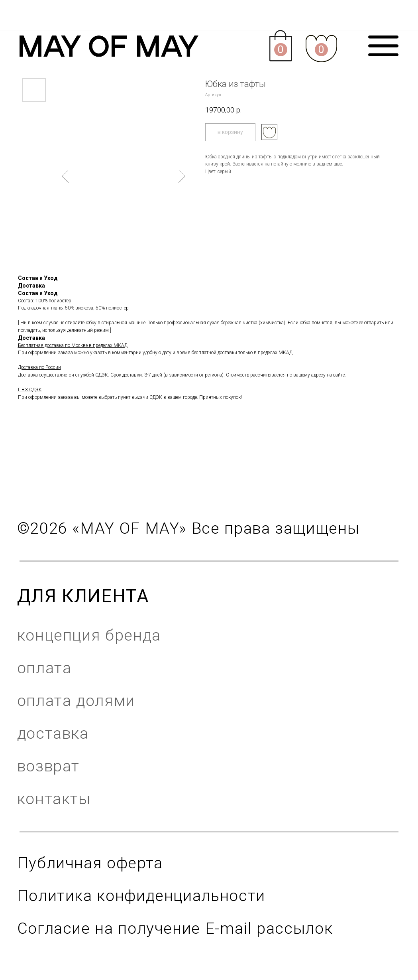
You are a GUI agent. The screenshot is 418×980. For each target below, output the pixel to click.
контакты (54, 799)
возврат (48, 766)
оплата (44, 668)
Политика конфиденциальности (141, 896)
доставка (53, 734)
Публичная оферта (90, 863)
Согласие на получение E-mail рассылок (175, 929)
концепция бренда (89, 635)
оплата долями (76, 701)
